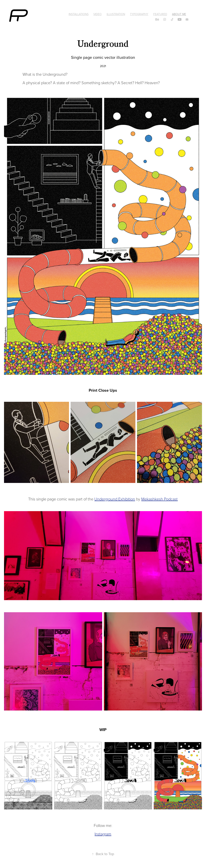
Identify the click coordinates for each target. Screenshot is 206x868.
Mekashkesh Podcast (159, 499)
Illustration (116, 14)
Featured (160, 14)
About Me (179, 14)
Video (97, 14)
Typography (139, 14)
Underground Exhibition (115, 499)
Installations (79, 14)
